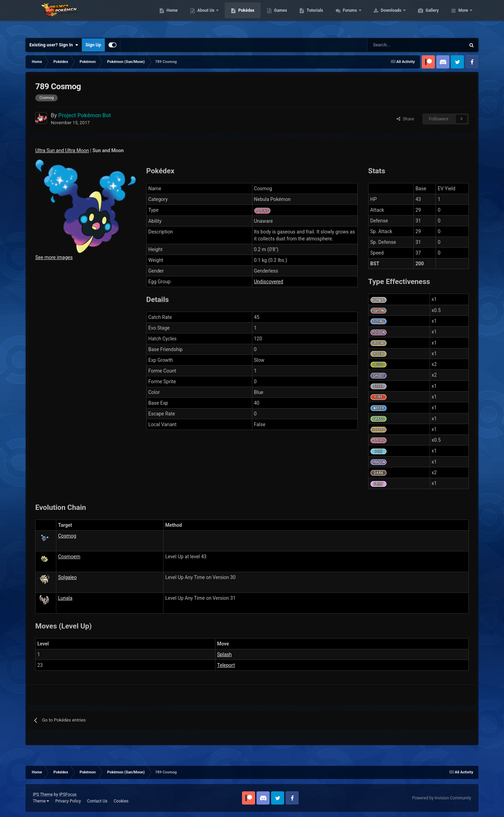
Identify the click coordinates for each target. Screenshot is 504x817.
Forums (383, 17)
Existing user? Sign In (54, 45)
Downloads (424, 17)
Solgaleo (67, 577)
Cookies (121, 801)
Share (405, 119)
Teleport (226, 665)
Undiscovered (269, 282)
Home (205, 17)
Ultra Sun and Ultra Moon (62, 150)
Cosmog (67, 536)
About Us (239, 17)
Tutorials (347, 17)
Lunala (65, 598)
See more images (54, 257)
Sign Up (93, 45)
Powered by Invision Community (442, 798)
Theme (41, 801)
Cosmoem (69, 557)
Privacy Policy (68, 801)
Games (313, 17)
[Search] (392, 45)
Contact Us (97, 801)
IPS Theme (43, 795)
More (463, 17)
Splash (224, 654)
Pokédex (279, 17)
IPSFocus (68, 795)
